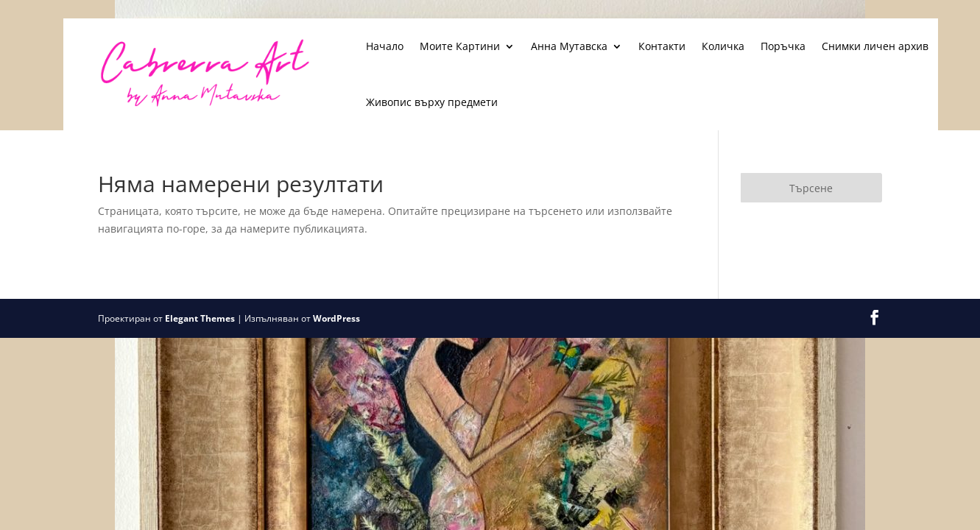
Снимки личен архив (875, 46)
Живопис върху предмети (432, 102)
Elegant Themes (200, 318)
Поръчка (783, 46)
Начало (385, 46)
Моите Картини (460, 46)
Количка (723, 46)
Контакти (662, 46)
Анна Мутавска (569, 46)
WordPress (336, 318)
